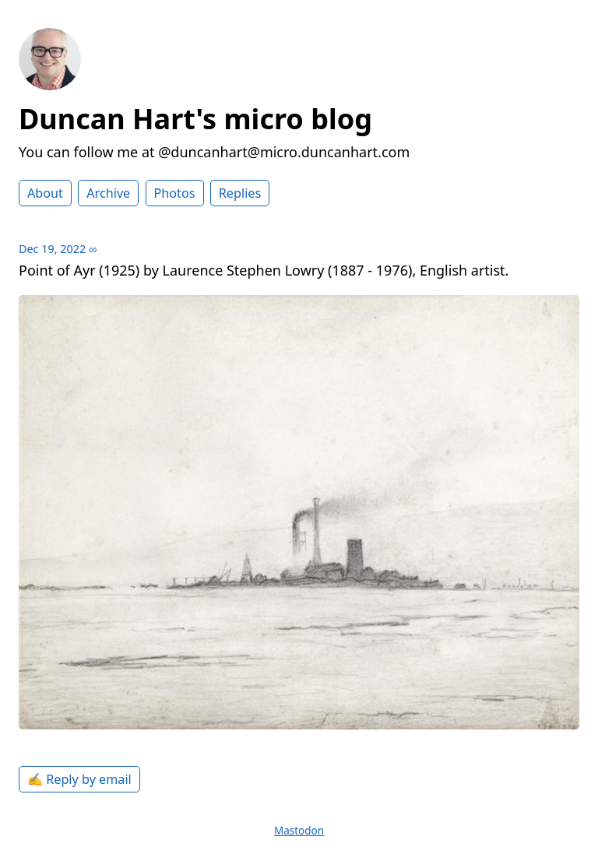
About (45, 193)
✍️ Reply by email (79, 779)
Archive (108, 193)
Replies (240, 193)
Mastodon (299, 831)
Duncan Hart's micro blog (195, 119)
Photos (175, 193)
